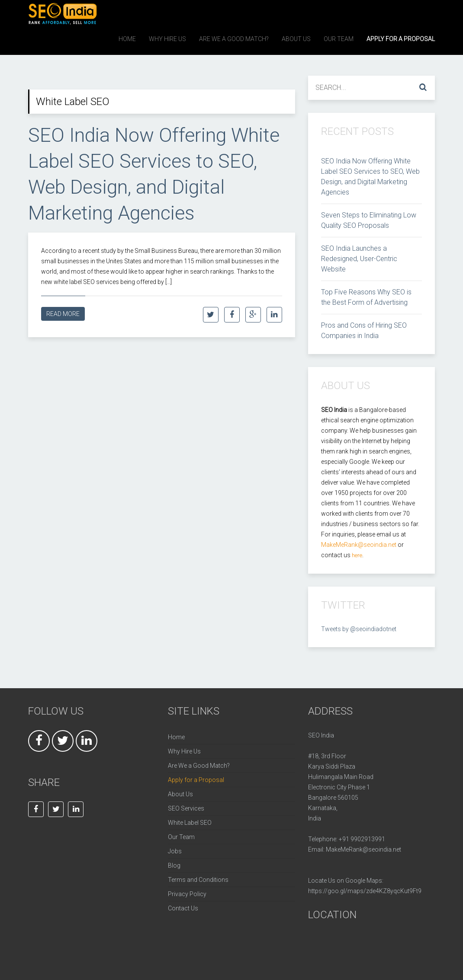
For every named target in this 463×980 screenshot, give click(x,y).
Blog (174, 865)
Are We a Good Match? (199, 766)
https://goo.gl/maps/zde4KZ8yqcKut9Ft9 (365, 891)
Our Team (181, 837)
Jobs (175, 851)
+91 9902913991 (362, 839)
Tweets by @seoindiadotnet (359, 629)
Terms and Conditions (198, 880)
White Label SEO (190, 823)
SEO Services (186, 808)
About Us (180, 794)
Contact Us (183, 908)
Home (176, 737)
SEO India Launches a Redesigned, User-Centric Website (359, 259)
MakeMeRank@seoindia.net (363, 849)
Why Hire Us (184, 751)
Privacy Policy (187, 894)
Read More (63, 314)
